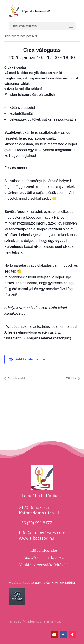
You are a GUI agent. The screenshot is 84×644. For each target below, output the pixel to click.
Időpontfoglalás (44, 551)
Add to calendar (28, 359)
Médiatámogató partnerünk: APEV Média (42, 583)
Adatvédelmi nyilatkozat (44, 558)
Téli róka (72, 378)
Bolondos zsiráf (16, 378)
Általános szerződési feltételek (44, 565)
